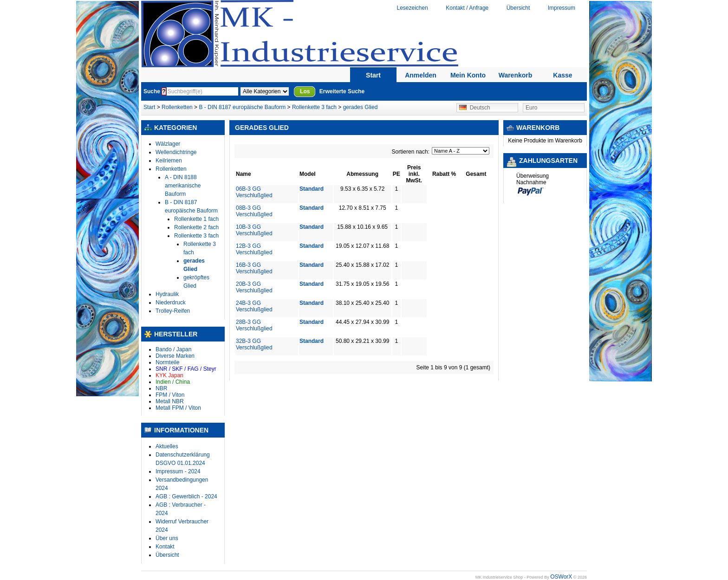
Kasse (562, 75)
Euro (531, 108)
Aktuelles (167, 446)
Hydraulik (167, 294)
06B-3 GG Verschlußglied (254, 192)
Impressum (562, 8)
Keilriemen (169, 161)
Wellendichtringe (176, 152)
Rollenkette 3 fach (314, 107)
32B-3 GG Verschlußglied (254, 344)
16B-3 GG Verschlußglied (254, 268)
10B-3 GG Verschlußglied (254, 230)
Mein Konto (468, 75)
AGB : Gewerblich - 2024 (186, 496)
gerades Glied (361, 107)
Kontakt (165, 547)
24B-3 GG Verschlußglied (254, 306)
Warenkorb (516, 75)
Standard (312, 189)
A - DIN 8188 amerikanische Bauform (183, 186)
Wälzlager (168, 144)
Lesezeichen (412, 8)
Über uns (167, 538)
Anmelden (421, 75)
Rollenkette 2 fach (196, 227)
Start (373, 75)
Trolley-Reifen (173, 311)
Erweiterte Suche (342, 91)
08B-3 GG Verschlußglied (254, 211)
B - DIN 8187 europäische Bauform (242, 107)
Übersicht (518, 8)
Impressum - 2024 (178, 471)
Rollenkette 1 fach (196, 219)
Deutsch (475, 108)
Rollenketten (178, 107)
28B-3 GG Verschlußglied (254, 325)
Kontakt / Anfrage (467, 8)
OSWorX (561, 577)
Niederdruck (171, 303)
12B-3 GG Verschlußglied (254, 249)
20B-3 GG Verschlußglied (254, 287)
